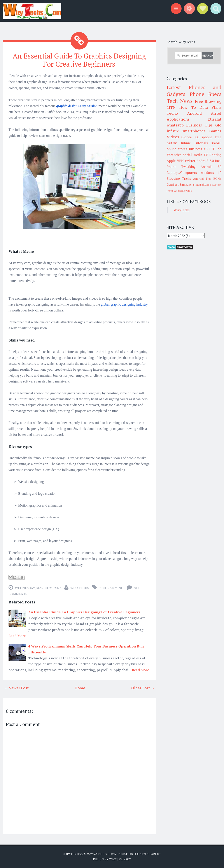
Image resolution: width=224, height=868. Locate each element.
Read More (17, 636)
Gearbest (173, 185)
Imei (218, 161)
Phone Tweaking (181, 167)
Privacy (125, 859)
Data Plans (210, 107)
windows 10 (211, 173)
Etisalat (214, 119)
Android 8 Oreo (183, 191)
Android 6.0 (205, 161)
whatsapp (175, 125)
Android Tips (202, 179)
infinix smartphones (186, 131)
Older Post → (143, 688)
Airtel (216, 113)
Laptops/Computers (182, 173)
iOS (197, 137)
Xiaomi (216, 143)
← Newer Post (16, 688)
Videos (173, 137)
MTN (171, 107)
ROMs (217, 179)
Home (80, 688)
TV (206, 155)
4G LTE (209, 149)
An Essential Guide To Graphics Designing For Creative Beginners (79, 60)
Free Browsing (208, 101)
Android (194, 113)
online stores (177, 149)
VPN (180, 161)
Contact (142, 854)
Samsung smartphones (195, 185)
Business (196, 149)
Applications (178, 119)
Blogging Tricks (179, 178)
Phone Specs (206, 94)
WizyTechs (80, 588)
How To (187, 107)
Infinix (186, 143)
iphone (207, 137)
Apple (171, 161)
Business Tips (199, 125)
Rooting (215, 155)
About (156, 854)
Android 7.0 (211, 167)
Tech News (180, 101)
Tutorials (201, 143)
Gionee (187, 137)
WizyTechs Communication (112, 854)
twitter (190, 161)
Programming (111, 588)
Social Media (193, 155)
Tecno (172, 113)
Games (215, 131)
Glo (218, 125)
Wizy (113, 859)
